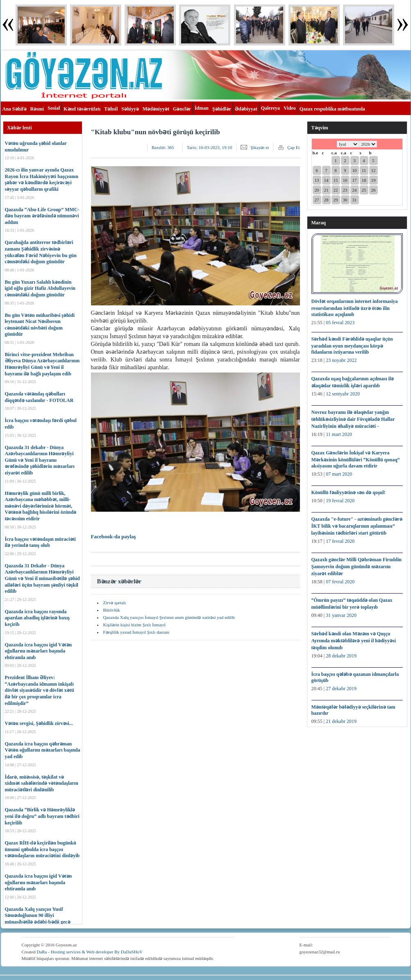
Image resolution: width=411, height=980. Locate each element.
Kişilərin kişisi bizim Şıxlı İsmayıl (135, 625)
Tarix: (210, 147)
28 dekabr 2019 (341, 656)
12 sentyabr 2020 (343, 394)
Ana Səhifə (15, 109)
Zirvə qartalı (115, 603)
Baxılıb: (163, 147)
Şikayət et (260, 147)
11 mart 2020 (339, 434)
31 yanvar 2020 (341, 615)
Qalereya (270, 108)
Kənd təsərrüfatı (82, 109)
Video (290, 108)
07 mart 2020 (339, 474)
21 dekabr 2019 (341, 721)
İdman (202, 108)
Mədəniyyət (156, 109)
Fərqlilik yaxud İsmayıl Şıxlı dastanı (136, 632)
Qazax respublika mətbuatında (332, 109)
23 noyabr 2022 (341, 360)
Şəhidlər (222, 109)
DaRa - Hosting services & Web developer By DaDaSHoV (90, 952)
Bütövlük (112, 610)
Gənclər (182, 109)
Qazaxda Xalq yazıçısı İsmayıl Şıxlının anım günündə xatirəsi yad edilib (169, 617)
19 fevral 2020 (340, 501)
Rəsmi (37, 109)
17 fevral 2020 (340, 541)
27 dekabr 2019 (341, 689)
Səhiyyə (130, 109)
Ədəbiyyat (246, 109)
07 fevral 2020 (340, 582)
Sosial (54, 108)
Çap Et (293, 147)
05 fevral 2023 (340, 323)
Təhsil (111, 109)
